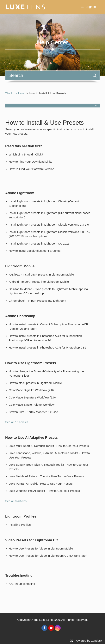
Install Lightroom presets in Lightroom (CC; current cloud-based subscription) (50, 215)
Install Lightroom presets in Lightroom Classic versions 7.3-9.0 (49, 225)
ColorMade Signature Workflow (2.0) (32, 397)
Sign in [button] (91, 7)
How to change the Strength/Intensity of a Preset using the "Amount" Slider (46, 374)
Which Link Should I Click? (26, 154)
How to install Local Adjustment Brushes (35, 251)
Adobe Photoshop (20, 316)
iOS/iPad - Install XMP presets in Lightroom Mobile (41, 274)
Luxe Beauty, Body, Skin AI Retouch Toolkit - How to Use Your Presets (48, 467)
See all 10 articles (17, 422)
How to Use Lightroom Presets (31, 363)
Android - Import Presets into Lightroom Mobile (39, 282)
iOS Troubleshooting (22, 584)
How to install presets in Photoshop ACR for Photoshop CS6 (47, 347)
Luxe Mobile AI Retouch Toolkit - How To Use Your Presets (46, 476)
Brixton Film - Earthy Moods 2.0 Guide (33, 412)
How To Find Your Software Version (31, 169)
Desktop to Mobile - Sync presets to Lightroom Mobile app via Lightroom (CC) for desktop (48, 291)
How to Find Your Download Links (30, 162)
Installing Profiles (20, 525)
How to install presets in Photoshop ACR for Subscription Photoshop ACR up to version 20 (45, 338)
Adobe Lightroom (20, 193)
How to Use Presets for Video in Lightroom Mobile (41, 548)
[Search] (52, 76)
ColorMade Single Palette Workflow (32, 405)
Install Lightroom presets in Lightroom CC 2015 (39, 243)
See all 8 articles (16, 501)
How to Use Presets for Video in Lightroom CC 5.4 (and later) (48, 556)
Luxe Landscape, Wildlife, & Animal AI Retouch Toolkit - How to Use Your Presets (49, 455)
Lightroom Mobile (20, 266)
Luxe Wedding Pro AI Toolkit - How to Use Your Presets (44, 491)
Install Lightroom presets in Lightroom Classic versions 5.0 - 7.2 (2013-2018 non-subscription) (50, 234)
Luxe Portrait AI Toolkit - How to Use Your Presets (41, 484)
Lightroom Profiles (21, 516)
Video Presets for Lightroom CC (32, 540)
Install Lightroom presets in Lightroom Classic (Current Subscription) (44, 204)
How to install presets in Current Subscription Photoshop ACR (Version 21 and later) (48, 326)
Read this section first (23, 146)
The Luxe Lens (15, 93)
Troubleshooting (19, 575)
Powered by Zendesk (88, 641)
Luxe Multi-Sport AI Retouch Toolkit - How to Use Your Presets (49, 446)
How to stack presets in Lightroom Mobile (35, 383)
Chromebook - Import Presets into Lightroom (37, 301)
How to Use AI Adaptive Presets (31, 438)
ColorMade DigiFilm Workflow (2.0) (31, 390)
